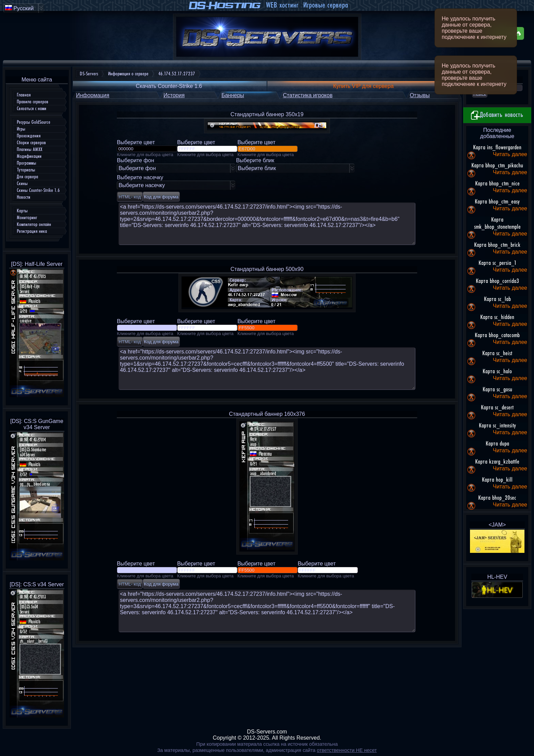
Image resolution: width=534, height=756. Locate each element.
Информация (93, 95)
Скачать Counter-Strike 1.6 (169, 86)
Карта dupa (497, 444)
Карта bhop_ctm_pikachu (497, 166)
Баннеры (233, 95)
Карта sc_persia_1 (497, 263)
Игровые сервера (326, 5)
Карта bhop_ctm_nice (497, 184)
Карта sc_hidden (497, 317)
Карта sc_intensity (497, 426)
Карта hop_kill (497, 480)
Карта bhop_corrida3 (497, 281)
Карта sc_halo (497, 372)
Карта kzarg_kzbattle (497, 462)
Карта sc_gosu (497, 390)
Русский (19, 8)
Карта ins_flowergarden (497, 148)
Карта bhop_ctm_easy (497, 202)
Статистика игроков (308, 95)
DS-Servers (89, 74)
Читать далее (510, 154)
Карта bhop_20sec (497, 498)
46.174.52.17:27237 (177, 74)
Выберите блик (257, 168)
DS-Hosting (225, 5)
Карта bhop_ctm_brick (497, 245)
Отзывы (420, 95)
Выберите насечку (142, 185)
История (174, 95)
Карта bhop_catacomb (497, 335)
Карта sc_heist (497, 353)
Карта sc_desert (497, 408)
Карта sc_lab (497, 299)
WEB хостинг (282, 5)
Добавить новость (497, 115)
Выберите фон (137, 168)
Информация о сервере (128, 74)
